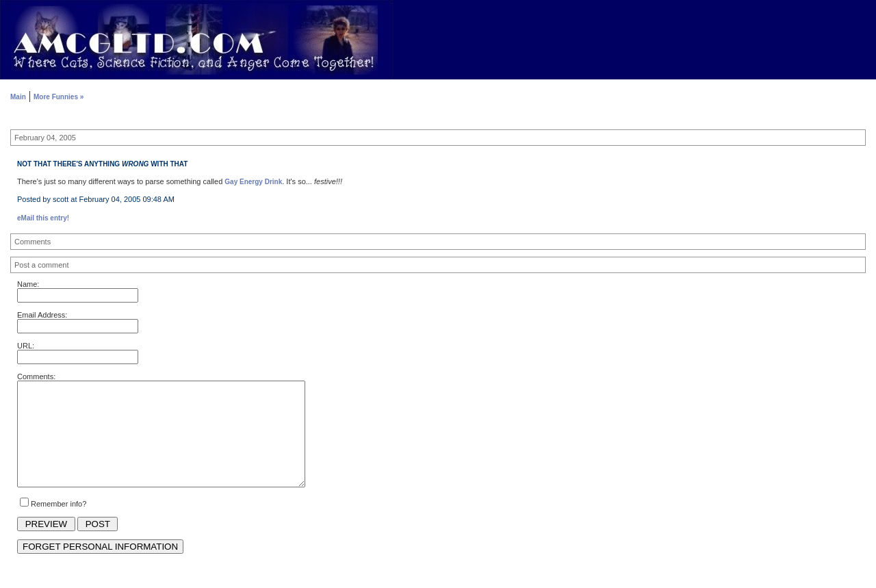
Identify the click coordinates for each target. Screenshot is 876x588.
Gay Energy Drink (253, 182)
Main (18, 97)
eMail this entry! (43, 218)
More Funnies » (59, 97)
